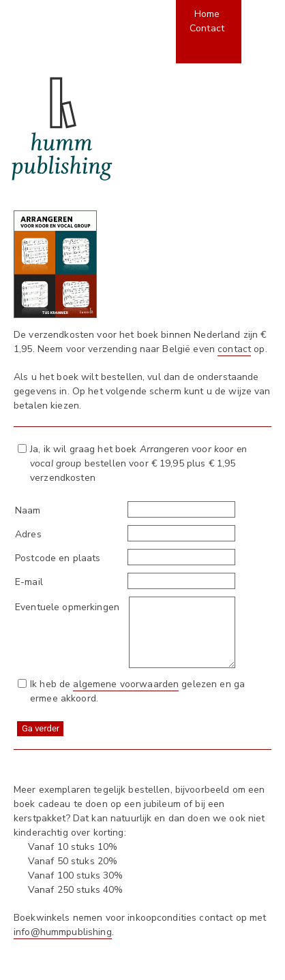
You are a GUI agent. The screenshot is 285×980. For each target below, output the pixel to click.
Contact (207, 28)
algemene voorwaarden (126, 684)
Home (207, 14)
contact (234, 349)
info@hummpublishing (63, 932)
